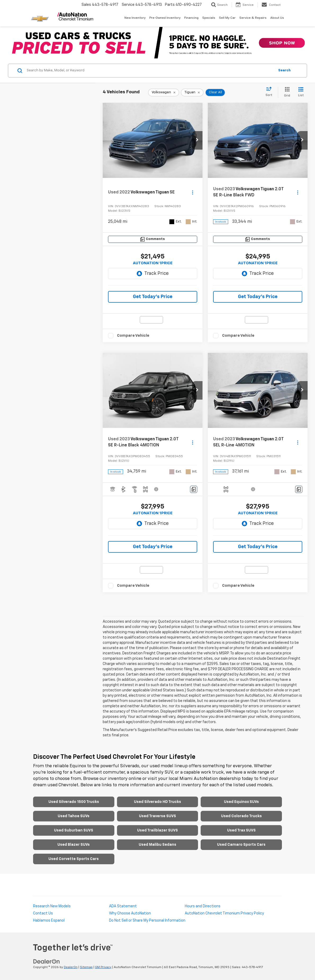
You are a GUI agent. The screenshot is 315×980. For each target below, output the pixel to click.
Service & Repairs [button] (253, 18)
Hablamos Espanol (49, 921)
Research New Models (52, 906)
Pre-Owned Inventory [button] (165, 18)
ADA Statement (123, 906)
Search (284, 70)
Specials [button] (209, 18)
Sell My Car (227, 18)
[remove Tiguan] (192, 93)
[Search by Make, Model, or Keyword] (150, 71)
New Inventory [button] (135, 18)
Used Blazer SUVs (74, 845)
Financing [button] (191, 18)
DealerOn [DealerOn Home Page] (71, 967)
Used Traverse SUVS (157, 816)
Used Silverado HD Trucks (157, 802)
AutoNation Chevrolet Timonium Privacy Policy (224, 913)
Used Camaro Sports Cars (241, 845)
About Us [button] (277, 18)
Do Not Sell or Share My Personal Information (147, 921)
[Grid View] (286, 92)
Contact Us (43, 913)
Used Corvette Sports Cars (74, 859)
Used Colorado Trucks (241, 816)
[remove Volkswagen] (164, 93)
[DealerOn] (47, 961)
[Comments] (153, 239)
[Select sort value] (270, 92)
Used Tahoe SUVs (74, 816)
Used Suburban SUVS (74, 830)
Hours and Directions (203, 906)
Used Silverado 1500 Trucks (74, 802)
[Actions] (193, 192)
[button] (197, 140)
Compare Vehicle (133, 336)
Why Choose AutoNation (130, 913)
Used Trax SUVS (241, 830)
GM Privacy (103, 967)
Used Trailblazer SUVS (157, 830)
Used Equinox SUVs (241, 802)
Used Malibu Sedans (157, 845)
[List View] (301, 92)
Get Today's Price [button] (153, 297)
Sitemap (86, 967)
